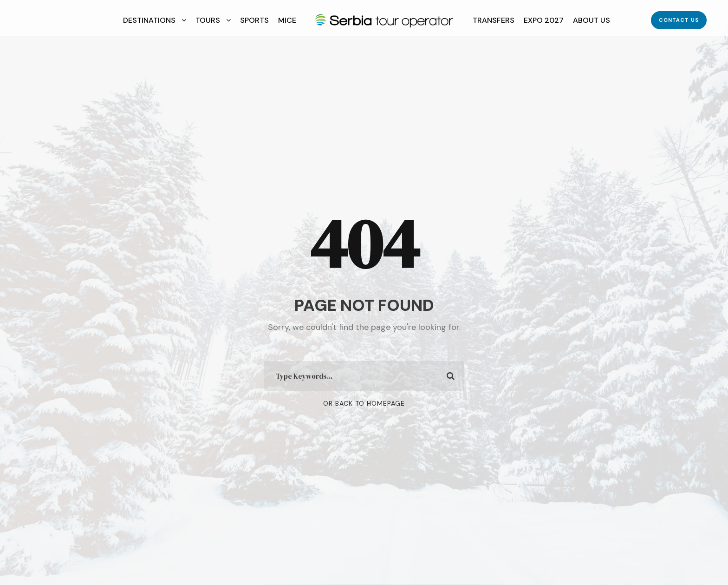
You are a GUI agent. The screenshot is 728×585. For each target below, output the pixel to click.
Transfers (494, 20)
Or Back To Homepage (364, 403)
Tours (208, 20)
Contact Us (679, 20)
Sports (254, 20)
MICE (287, 20)
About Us (591, 20)
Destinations (149, 20)
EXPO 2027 (544, 20)
